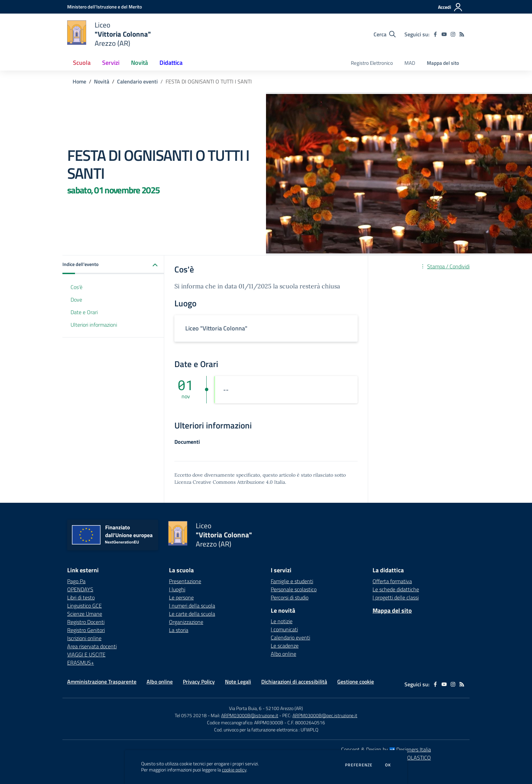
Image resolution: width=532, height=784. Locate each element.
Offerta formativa (392, 581)
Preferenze (359, 765)
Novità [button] (139, 63)
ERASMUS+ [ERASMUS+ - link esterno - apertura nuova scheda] (81, 663)
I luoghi (177, 589)
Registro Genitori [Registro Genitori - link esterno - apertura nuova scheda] (86, 630)
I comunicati (284, 629)
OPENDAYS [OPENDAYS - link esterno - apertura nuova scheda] (80, 589)
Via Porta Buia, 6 (245, 708)
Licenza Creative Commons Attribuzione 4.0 (224, 482)
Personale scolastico (294, 589)
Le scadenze (285, 646)
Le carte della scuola (192, 614)
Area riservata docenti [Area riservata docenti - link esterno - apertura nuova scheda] (92, 646)
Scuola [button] (82, 63)
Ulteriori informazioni (94, 325)
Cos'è (77, 287)
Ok (388, 765)
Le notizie (282, 621)
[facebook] (435, 34)
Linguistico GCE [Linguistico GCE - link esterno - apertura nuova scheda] (84, 606)
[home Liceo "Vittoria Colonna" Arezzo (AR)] (109, 34)
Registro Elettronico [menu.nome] (372, 63)
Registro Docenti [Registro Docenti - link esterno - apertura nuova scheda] (86, 622)
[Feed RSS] (462, 34)
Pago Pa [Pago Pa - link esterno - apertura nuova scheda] (76, 581)
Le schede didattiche (396, 589)
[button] (113, 265)
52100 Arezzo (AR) (284, 708)
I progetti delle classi (396, 597)
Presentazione (185, 581)
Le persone (181, 597)
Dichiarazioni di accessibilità (294, 682)
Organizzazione (186, 622)
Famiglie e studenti (292, 581)
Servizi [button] (111, 63)
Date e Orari (84, 312)
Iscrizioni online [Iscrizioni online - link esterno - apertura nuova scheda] (84, 638)
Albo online (283, 654)
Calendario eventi (137, 81)
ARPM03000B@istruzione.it (250, 715)
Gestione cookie (356, 682)
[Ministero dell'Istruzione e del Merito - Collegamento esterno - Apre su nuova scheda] (104, 7)
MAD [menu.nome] (410, 63)
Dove (76, 300)
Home (79, 81)
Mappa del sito (443, 63)
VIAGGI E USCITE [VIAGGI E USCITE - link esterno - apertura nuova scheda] (86, 654)
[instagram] (453, 34)
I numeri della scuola (192, 606)
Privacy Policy (199, 682)
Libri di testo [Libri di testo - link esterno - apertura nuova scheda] (81, 597)
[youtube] (444, 34)
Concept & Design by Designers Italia (386, 749)
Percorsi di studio (290, 597)
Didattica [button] (171, 63)
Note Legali (238, 682)
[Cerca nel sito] (385, 34)
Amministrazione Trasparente (102, 682)
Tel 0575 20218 (191, 715)
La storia (179, 630)
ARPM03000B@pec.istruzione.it (325, 715)
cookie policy (234, 770)
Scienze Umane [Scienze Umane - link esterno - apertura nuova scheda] (85, 614)
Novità (102, 81)
